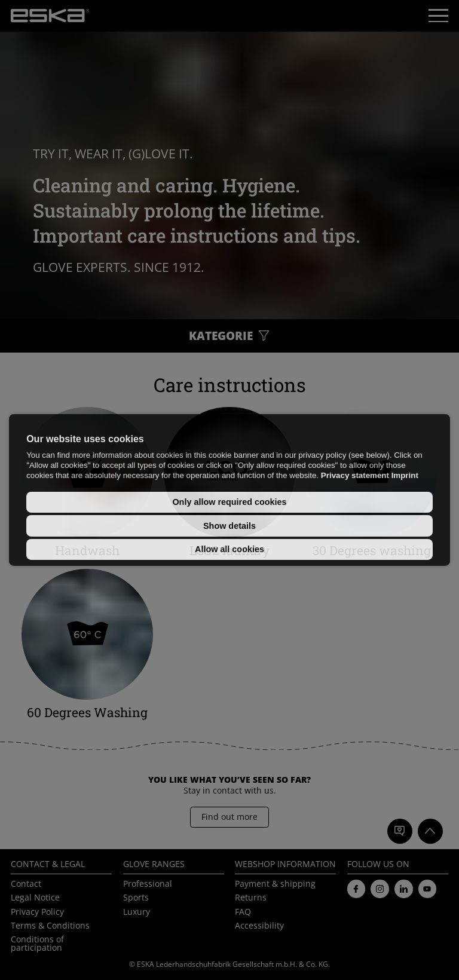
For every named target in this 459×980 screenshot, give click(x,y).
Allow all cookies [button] (229, 549)
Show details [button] (229, 526)
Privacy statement (355, 475)
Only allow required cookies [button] (229, 502)
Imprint (405, 475)
